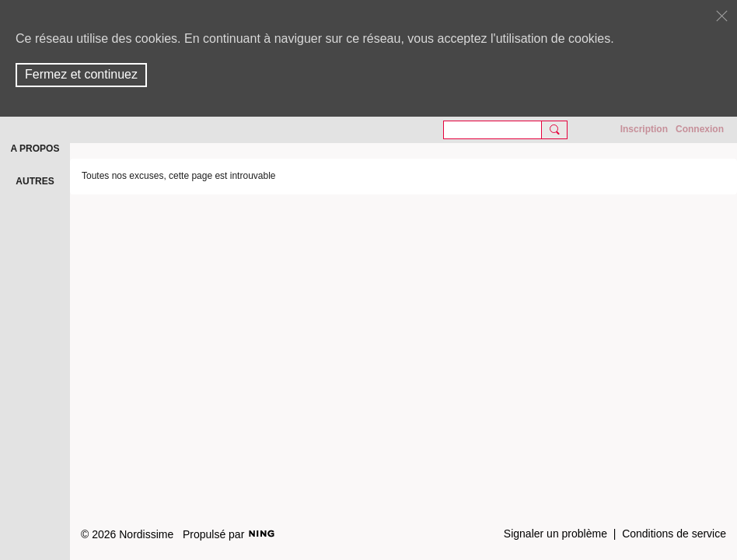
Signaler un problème (555, 534)
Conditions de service (674, 534)
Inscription (644, 129)
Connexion (700, 129)
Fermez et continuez (81, 74)
